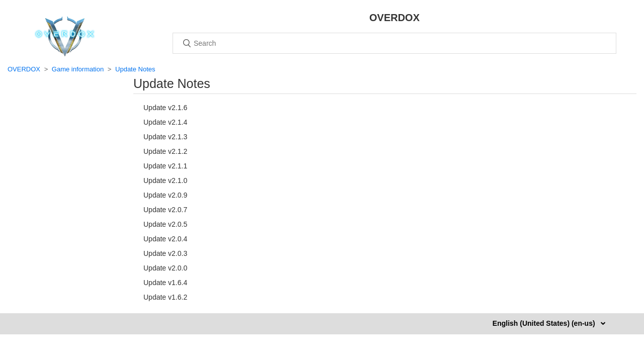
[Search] (394, 43)
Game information (78, 69)
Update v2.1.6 (165, 108)
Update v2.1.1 (165, 166)
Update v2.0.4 (165, 239)
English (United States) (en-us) (545, 323)
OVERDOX (24, 69)
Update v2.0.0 (165, 268)
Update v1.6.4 (165, 283)
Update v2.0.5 (165, 224)
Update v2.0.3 (165, 253)
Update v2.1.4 (165, 122)
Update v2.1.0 (165, 180)
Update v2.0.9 (165, 195)
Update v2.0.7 (165, 210)
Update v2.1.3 (165, 137)
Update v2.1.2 (165, 151)
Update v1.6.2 (165, 297)
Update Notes (135, 69)
